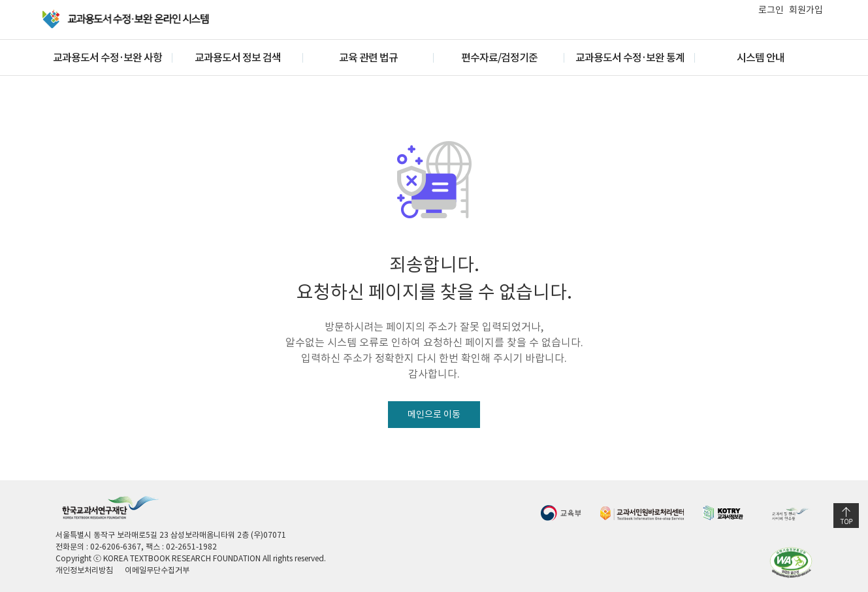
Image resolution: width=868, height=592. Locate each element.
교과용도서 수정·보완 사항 (107, 58)
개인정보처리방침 (84, 570)
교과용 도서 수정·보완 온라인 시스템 (126, 19)
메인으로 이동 (434, 414)
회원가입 (806, 10)
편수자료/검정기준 (499, 58)
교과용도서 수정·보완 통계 (630, 58)
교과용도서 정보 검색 (238, 58)
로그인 (771, 10)
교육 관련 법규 (368, 58)
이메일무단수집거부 (157, 570)
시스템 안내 (761, 58)
